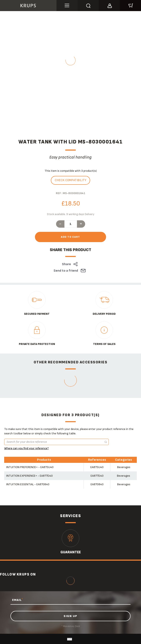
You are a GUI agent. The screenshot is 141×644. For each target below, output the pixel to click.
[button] (109, 5)
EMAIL (17, 600)
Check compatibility (70, 180)
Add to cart (70, 237)
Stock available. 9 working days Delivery (70, 214)
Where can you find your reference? (26, 448)
